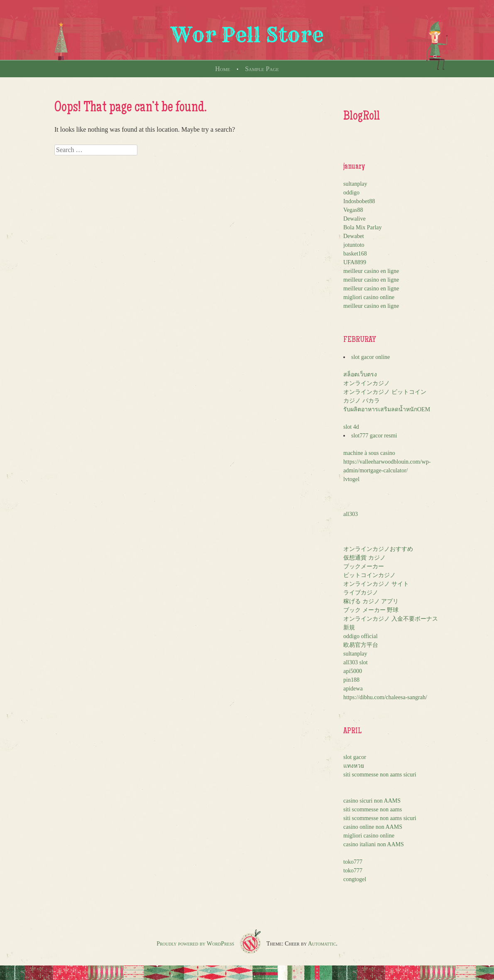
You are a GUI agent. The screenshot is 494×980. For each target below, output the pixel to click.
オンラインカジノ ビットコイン (385, 392)
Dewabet (354, 236)
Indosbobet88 (359, 201)
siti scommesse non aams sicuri (380, 775)
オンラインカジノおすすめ (378, 549)
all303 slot (356, 662)
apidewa (353, 689)
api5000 (353, 671)
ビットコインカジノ (369, 575)
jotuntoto (354, 245)
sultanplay (355, 184)
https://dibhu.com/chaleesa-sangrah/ (385, 697)
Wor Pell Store (247, 35)
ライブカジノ (361, 593)
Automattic (322, 944)
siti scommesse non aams (373, 809)
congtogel (355, 879)
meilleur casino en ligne (371, 271)
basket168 (355, 254)
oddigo (351, 193)
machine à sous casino (369, 453)
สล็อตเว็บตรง (360, 375)
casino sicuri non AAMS (372, 801)
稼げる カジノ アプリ (371, 601)
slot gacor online (370, 357)
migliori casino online (369, 297)
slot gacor (355, 757)
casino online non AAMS (373, 827)
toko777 (353, 862)
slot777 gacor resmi (374, 436)
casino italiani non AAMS (374, 844)
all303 (351, 514)
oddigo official (361, 636)
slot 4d (351, 427)
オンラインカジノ (367, 383)
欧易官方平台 (361, 645)
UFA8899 (355, 262)
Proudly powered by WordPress (195, 944)
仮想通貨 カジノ (364, 558)
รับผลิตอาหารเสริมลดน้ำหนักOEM (387, 409)
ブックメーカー (364, 566)
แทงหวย (354, 766)
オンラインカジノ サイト (376, 584)
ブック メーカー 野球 (371, 610)
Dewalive (355, 219)
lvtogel (351, 479)
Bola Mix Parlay (363, 227)
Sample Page (262, 69)
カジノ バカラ (362, 401)
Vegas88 (353, 210)
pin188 (351, 680)
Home (223, 69)
